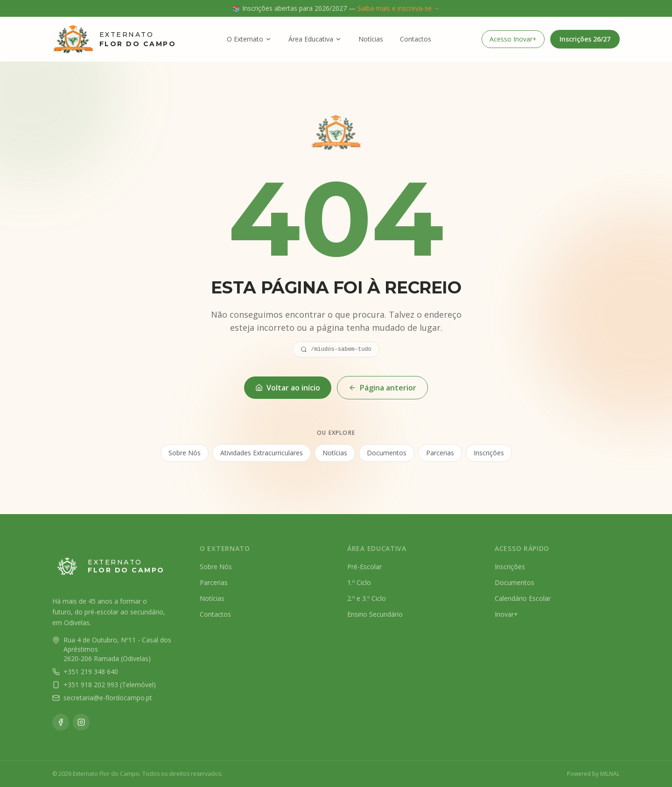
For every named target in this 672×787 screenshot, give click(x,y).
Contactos (416, 39)
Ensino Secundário (375, 614)
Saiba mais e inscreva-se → (399, 8)
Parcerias (440, 454)
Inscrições (489, 454)
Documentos (387, 454)
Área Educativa (315, 39)
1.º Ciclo (359, 582)
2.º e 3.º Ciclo (367, 598)
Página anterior (382, 388)
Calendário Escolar (523, 598)
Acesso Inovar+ (513, 39)
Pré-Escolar (364, 567)
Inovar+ (506, 614)
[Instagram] (81, 722)
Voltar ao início (288, 388)
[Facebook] (61, 722)
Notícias (371, 39)
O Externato (249, 39)
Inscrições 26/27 (585, 39)
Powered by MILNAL (593, 774)
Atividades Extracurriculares (262, 454)
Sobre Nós (185, 454)
